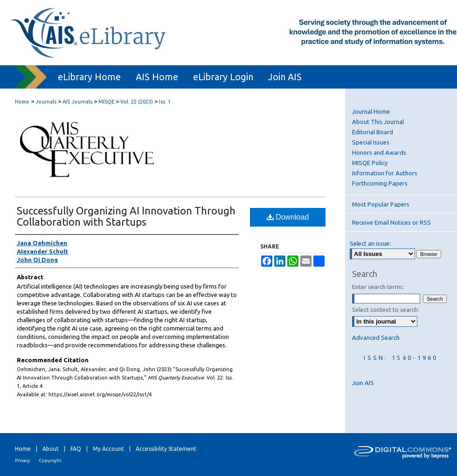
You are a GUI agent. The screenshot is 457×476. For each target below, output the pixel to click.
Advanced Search (376, 338)
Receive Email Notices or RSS (391, 222)
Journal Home (371, 111)
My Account (108, 449)
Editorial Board (373, 132)
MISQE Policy (370, 163)
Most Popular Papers (381, 204)
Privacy (22, 460)
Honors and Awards (379, 152)
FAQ (76, 449)
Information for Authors (385, 173)
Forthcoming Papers (380, 183)
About (51, 449)
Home (22, 102)
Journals (46, 102)
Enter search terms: (378, 287)
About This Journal (378, 122)
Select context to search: (386, 310)
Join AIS (363, 383)
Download (288, 217)
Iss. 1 (165, 102)
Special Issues (371, 142)
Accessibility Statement (166, 449)
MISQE (106, 102)
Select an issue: (370, 243)
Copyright (50, 460)
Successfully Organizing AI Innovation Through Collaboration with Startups (126, 216)
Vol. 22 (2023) (137, 102)
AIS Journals (77, 102)
